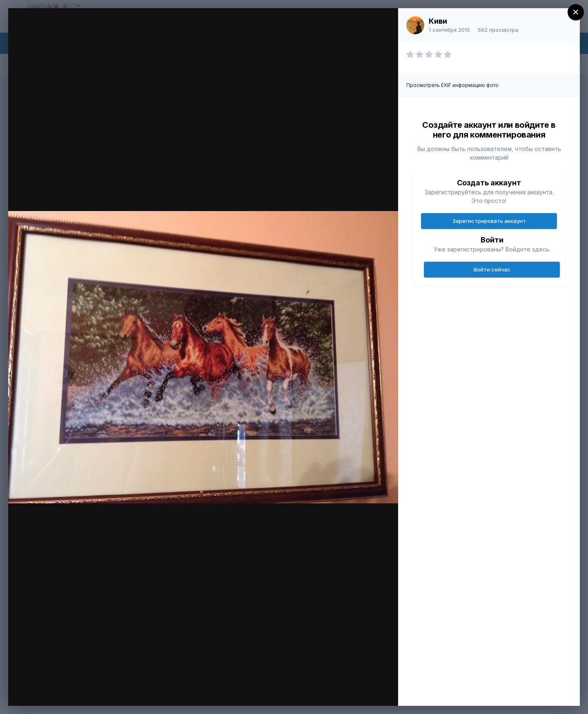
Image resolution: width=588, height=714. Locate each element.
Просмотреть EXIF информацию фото (452, 85)
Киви (438, 21)
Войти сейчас (492, 269)
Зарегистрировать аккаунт (489, 221)
